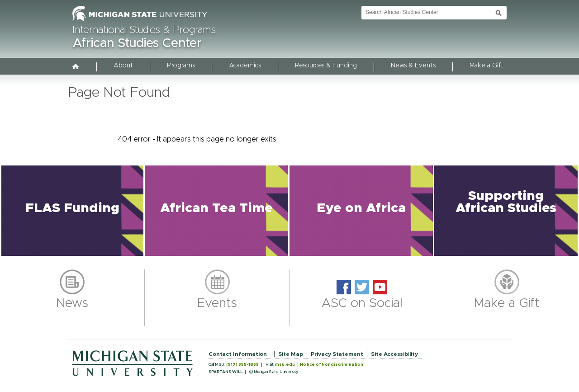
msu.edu (285, 365)
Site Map (291, 354)
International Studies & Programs (144, 30)
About (123, 66)
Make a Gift (486, 66)
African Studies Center (137, 43)
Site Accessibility (394, 354)
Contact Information (238, 354)
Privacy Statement (337, 354)
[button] (72, 211)
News (72, 303)
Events (217, 303)
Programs (181, 66)
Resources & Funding (326, 66)
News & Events (413, 66)
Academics (245, 66)
